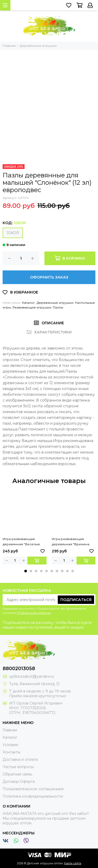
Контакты (11, 752)
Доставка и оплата (20, 759)
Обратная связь (17, 774)
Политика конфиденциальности (33, 796)
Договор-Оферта (19, 782)
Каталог (28, 303)
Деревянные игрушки (55, 303)
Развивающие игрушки (32, 307)
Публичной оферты (34, 613)
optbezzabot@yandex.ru (32, 676)
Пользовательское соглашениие (33, 789)
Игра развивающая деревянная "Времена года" (71, 542)
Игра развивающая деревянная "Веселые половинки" (21, 542)
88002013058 (19, 669)
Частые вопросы (18, 767)
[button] (26, 571)
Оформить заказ (49, 277)
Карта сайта (73, 863)
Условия (10, 745)
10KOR (13, 233)
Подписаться (76, 600)
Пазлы (58, 307)
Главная (10, 730)
